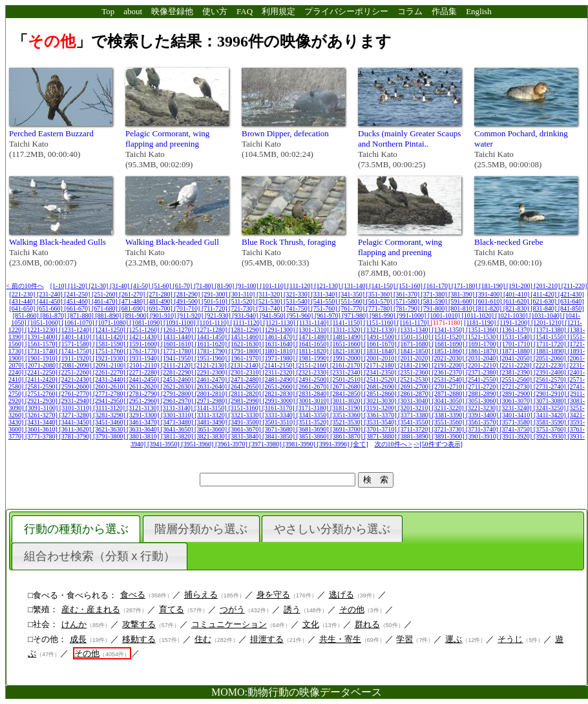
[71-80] (205, 286)
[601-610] (490, 301)
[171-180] (466, 286)
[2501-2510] (347, 379)
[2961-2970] (178, 401)
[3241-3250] (550, 408)
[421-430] (571, 294)
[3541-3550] (415, 422)
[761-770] (352, 308)
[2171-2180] (381, 365)
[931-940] (246, 316)
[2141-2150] (279, 365)
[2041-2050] (517, 358)
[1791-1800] (246, 351)
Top (108, 11)
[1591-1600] (144, 344)
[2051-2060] (551, 358)
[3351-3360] (347, 415)
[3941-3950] (164, 444)
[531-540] (298, 301)
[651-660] (51, 308)
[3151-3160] (245, 408)
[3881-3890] (415, 436)
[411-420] (545, 294)
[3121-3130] (144, 408)
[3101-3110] (76, 408)
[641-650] (23, 308)
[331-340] (325, 294)
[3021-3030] (381, 401)
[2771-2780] (110, 394)
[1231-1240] (76, 330)
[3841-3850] (279, 436)
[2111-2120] (178, 365)
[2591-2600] (76, 387)
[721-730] (243, 308)
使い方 (215, 11)
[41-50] (141, 286)
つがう (232, 609)
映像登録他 (172, 11)
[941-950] (274, 316)
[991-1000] (412, 316)
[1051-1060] (45, 323)
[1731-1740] (42, 351)
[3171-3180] (313, 408)
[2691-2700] (415, 387)
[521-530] (270, 301)
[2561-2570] (551, 379)
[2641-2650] (246, 387)
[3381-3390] (449, 415)
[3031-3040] (415, 401)
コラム (410, 11)
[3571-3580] (517, 422)
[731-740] (270, 308)
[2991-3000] (279, 401)
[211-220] (574, 286)
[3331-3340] (279, 415)
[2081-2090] (77, 365)
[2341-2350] (381, 372)
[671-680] (106, 308)
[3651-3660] (212, 429)
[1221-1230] (42, 330)
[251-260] (106, 294)
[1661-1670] (382, 344)
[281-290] (188, 294)
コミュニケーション (229, 624)
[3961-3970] (232, 444)
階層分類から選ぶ (201, 529)
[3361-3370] (382, 415)
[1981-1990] (314, 358)
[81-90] (225, 286)
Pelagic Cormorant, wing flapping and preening (167, 139)
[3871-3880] (382, 436)
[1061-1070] (79, 323)
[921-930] (219, 316)
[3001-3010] (314, 401)
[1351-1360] (483, 330)
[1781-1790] (212, 351)
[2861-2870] (415, 394)
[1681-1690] (449, 344)
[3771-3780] (42, 436)
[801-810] (462, 308)
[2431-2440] (110, 379)
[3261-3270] (42, 415)
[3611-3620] (76, 429)
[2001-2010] (382, 358)
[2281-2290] (178, 372)
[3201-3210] (415, 408)
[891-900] (137, 316)
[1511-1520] (449, 337)
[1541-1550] (551, 337)
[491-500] (188, 301)
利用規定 (278, 11)
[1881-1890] (551, 351)
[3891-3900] (449, 436)
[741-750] (298, 308)
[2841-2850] (347, 394)
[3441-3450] (76, 422)
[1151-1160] (381, 323)
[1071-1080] (113, 323)
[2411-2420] (42, 379)
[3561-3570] (483, 422)
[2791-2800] (178, 394)
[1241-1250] (110, 330)
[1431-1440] (178, 337)
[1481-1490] (347, 337)
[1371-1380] (551, 330)
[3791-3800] (110, 436)
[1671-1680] (415, 344)
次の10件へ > (394, 444)
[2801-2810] (212, 394)
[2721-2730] (517, 387)
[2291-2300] (212, 372)
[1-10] (59, 286)
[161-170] (438, 286)
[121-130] (328, 286)
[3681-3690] (314, 429)
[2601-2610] (110, 387)
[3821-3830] (212, 436)
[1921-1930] (110, 358)
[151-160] (411, 286)
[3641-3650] (178, 429)
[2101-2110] (144, 365)
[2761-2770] (76, 394)
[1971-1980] (279, 358)
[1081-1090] (147, 323)
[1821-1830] (347, 351)
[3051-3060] (483, 401)
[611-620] (517, 301)
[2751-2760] (42, 394)
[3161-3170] (279, 408)
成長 (78, 639)
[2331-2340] (347, 372)
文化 (311, 624)
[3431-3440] (42, 422)
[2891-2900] (517, 394)
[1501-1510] (415, 337)
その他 (352, 609)
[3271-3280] (76, 415)
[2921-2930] (42, 401)
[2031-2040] (483, 358)
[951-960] (301, 316)
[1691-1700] (483, 344)
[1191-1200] (514, 323)
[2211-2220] (516, 365)
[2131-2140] (245, 365)
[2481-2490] (279, 379)
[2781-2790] (144, 394)
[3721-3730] (449, 429)
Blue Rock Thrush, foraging (289, 242)
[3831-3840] (246, 436)
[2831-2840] (314, 394)
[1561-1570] (42, 344)
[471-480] (133, 301)
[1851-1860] (449, 351)
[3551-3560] (449, 422)
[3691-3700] (347, 429)
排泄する (267, 639)
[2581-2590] (42, 387)
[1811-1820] (313, 351)
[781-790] (407, 308)
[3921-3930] (551, 436)
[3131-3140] (177, 408)
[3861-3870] (347, 436)
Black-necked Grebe (509, 242)
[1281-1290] (246, 330)
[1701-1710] (517, 344)
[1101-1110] (214, 323)
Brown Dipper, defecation (285, 133)
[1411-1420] (110, 337)
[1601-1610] (178, 344)
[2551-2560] (517, 379)
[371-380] (435, 294)
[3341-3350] (314, 415)
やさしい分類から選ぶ (332, 529)
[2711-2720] (483, 387)
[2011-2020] (415, 358)
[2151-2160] (313, 365)
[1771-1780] (178, 351)
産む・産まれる (91, 609)
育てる (172, 609)
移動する (139, 639)
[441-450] (51, 301)
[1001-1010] (445, 316)
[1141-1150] (347, 323)
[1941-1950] (178, 358)
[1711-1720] (551, 344)
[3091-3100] (42, 408)
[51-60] (163, 286)
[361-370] (407, 294)
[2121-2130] (212, 365)
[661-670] (78, 308)
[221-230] (23, 294)
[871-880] (82, 316)
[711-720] (215, 308)
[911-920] (191, 316)
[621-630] (544, 301)
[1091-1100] (180, 323)
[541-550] (325, 301)
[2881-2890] (483, 394)
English (479, 11)
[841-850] (571, 308)
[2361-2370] (449, 372)
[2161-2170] (347, 365)
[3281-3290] (110, 415)
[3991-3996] (334, 444)
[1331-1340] (415, 330)
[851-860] (27, 316)
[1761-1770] (144, 351)
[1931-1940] (144, 358)
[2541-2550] (483, 379)
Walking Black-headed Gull (172, 242)
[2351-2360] (415, 372)
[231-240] (51, 294)
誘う (292, 609)
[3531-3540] (381, 422)
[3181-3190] (347, 408)
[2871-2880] (449, 394)
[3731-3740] (483, 429)
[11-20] (78, 286)
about (133, 11)
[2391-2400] (551, 372)
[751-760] (325, 308)
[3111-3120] (110, 408)
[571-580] (407, 301)
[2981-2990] (246, 401)
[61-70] (183, 286)
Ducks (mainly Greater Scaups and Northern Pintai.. (409, 139)
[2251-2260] (76, 372)
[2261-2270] (110, 372)
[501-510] (215, 301)
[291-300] (215, 294)
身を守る (273, 595)
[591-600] (462, 301)
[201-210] (548, 286)
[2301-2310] (246, 372)
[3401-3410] (517, 415)
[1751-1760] (110, 351)
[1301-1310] (314, 330)
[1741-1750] (76, 351)
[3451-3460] (110, 422)
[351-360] (380, 294)
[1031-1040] (546, 316)
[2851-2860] (382, 394)
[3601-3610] (42, 429)
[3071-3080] (551, 401)
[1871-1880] (517, 351)
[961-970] (329, 316)
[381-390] (462, 294)
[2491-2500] (314, 379)
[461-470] (106, 301)
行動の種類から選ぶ (76, 529)
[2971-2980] (212, 401)
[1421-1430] (144, 337)
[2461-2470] (212, 379)
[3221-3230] (482, 408)
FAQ (245, 11)
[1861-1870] (483, 351)
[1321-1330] (381, 330)
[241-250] (78, 294)
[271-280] (161, 294)
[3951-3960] (198, 444)
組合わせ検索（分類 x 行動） (100, 556)
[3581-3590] (551, 422)
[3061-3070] (517, 401)
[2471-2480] (246, 379)
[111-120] (301, 286)
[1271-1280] (212, 330)
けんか (74, 624)
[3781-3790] (76, 436)
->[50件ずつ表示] (438, 444)
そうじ (510, 639)
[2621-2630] (178, 387)
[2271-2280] (144, 372)
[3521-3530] (347, 422)
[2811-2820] (246, 394)
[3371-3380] (415, 415)
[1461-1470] (279, 337)
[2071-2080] (42, 365)
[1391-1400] (42, 337)
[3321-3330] (246, 415)
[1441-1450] (212, 337)
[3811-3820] (178, 436)
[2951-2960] (144, 401)
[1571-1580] (76, 344)
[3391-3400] (483, 415)
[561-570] (380, 301)
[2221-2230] (550, 365)
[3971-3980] (266, 444)
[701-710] (188, 308)
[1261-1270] (178, 330)
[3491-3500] (246, 422)
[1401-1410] (76, 337)
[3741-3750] (517, 429)
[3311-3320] (211, 415)
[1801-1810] (279, 351)
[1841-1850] (415, 351)
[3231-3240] (517, 408)
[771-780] (380, 308)
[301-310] (243, 294)
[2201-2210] (483, 365)
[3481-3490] (212, 422)
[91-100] (248, 286)
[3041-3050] (449, 401)
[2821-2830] (279, 394)
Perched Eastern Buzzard (51, 133)
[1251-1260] (144, 330)
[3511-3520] (313, 422)
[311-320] (270, 294)
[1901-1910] (42, 358)
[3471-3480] (178, 422)
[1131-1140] (313, 323)
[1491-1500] (382, 337)
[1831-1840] (381, 351)
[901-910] (164, 316)
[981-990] (383, 316)
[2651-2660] (279, 387)
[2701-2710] (449, 387)
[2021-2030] (449, 358)
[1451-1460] (246, 337)
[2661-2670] (314, 387)
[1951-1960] (212, 358)
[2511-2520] (381, 379)
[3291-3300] (144, 415)
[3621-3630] (110, 429)
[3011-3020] (347, 401)
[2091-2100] (110, 365)
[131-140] (356, 286)
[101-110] (273, 286)
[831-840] (544, 308)
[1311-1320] (347, 330)
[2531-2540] (449, 379)
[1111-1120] (247, 323)
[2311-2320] (279, 372)
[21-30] (99, 286)
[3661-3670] (246, 429)
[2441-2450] (144, 379)
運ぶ (454, 639)
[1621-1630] (246, 344)
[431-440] (23, 301)
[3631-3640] (144, 429)
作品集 (444, 11)
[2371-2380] (483, 372)
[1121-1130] (280, 323)
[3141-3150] (212, 408)
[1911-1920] (76, 358)
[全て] (360, 444)
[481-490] (161, 301)
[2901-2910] (551, 394)
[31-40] (121, 286)
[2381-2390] (517, 372)
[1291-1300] (279, 330)
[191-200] (520, 286)
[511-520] (242, 301)
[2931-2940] (76, 401)
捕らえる (201, 595)
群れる (367, 624)
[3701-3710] (382, 429)
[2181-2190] (415, 365)
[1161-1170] (414, 323)
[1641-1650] (314, 344)
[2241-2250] (42, 372)
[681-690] (133, 308)
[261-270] (133, 294)
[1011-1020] (478, 316)
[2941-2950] (110, 401)
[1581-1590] (110, 344)
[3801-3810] (144, 436)
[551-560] (352, 301)
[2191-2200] (449, 365)
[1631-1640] (279, 344)
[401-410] (517, 294)
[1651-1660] (347, 344)
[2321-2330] (313, 372)
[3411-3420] (551, 415)
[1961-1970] (246, 358)
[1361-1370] (517, 330)
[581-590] (435, 301)
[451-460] (78, 301)
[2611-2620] (143, 387)
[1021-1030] (513, 316)
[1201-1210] (548, 323)
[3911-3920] (517, 436)
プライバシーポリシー (346, 11)
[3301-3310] (178, 415)
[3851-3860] (314, 436)
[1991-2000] (347, 358)
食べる (133, 595)
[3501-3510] (279, 422)
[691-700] (161, 308)
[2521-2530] (415, 379)
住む (203, 639)
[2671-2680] (347, 387)
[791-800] (435, 308)
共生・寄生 (340, 639)
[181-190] (493, 286)
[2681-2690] (382, 387)
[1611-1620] (211, 344)
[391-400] (490, 294)
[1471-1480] (314, 337)
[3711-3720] (415, 429)
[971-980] (356, 316)
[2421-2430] (76, 379)
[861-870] (54, 316)
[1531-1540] (517, 337)
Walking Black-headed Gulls (58, 242)
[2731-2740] (551, 387)
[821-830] (517, 308)
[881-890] (109, 316)
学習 (404, 639)
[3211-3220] (448, 408)
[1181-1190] (481, 323)
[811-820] (490, 308)
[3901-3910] (483, 436)
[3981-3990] (300, 444)
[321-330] (298, 294)
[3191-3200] (381, 408)
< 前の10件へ (25, 286)
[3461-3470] (144, 422)
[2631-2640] (212, 387)
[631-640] (571, 301)
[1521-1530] (483, 337)
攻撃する (139, 624)
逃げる (341, 595)
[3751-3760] (551, 429)
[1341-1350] (449, 330)
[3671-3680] (279, 429)
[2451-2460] (178, 379)
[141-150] (383, 286)
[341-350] (352, 294)
